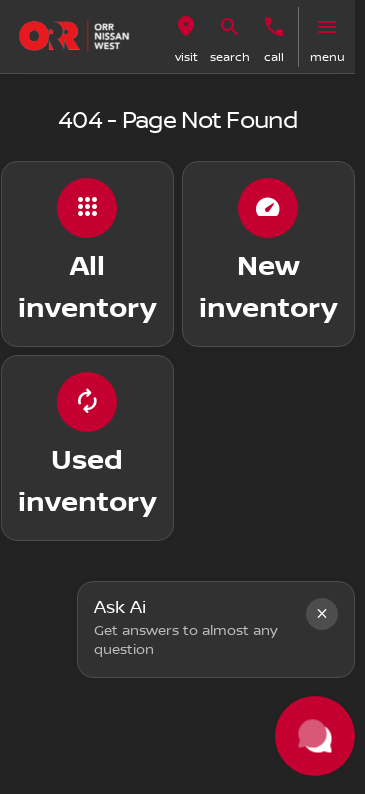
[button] (186, 37)
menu (327, 57)
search (230, 57)
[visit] (186, 27)
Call (274, 57)
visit (186, 57)
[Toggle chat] (315, 736)
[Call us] (274, 27)
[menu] (327, 27)
